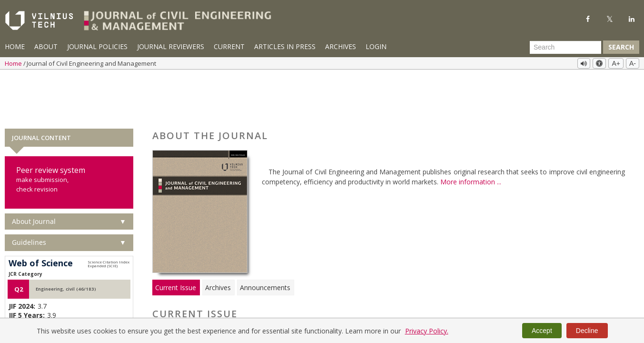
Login (376, 46)
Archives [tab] (218, 237)
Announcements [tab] (265, 237)
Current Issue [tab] (176, 237)
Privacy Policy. (427, 331)
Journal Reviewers (171, 46)
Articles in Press (285, 46)
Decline (587, 331)
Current (229, 46)
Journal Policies (97, 46)
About (46, 46)
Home (15, 46)
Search (621, 47)
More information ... (471, 132)
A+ (616, 63)
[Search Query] (565, 47)
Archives (341, 46)
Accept (542, 331)
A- (633, 63)
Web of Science (41, 213)
